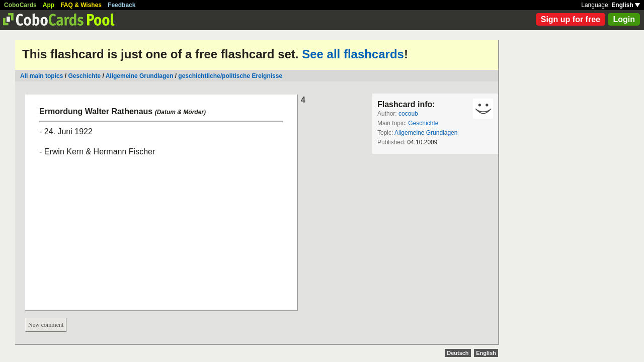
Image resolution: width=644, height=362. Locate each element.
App (49, 5)
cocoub (408, 114)
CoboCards (20, 5)
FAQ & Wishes (81, 5)
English (626, 5)
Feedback (122, 5)
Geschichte (84, 76)
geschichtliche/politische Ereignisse (230, 76)
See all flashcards (353, 54)
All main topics (42, 76)
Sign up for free (571, 19)
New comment (46, 325)
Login (624, 19)
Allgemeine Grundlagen (140, 76)
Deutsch (458, 353)
